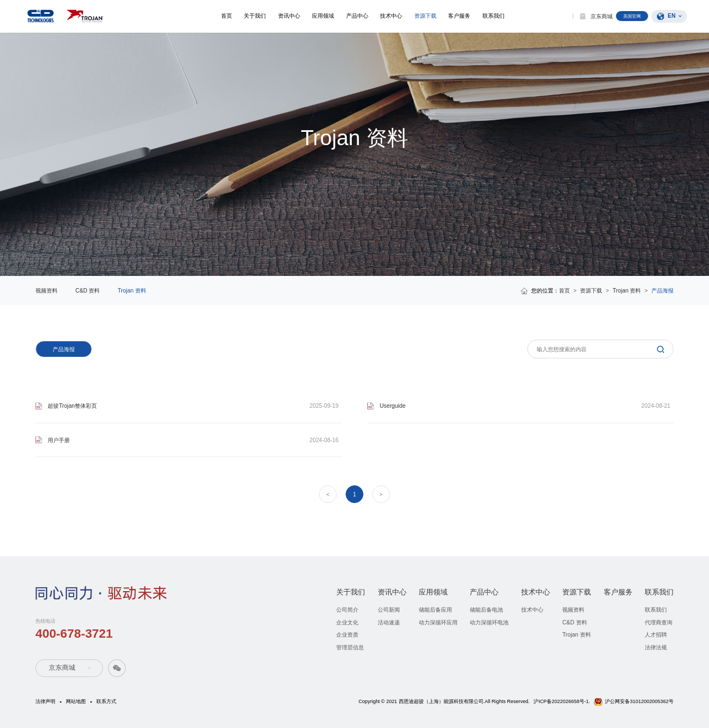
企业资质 (347, 635)
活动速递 (389, 622)
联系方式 (106, 701)
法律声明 (45, 701)
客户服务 (459, 16)
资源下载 (424, 16)
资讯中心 (287, 16)
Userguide (392, 406)
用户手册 (59, 440)
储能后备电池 (486, 610)
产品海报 (64, 349)
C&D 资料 (88, 291)
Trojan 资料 (132, 291)
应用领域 (321, 16)
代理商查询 (659, 622)
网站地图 (76, 701)
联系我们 (493, 16)
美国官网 (632, 16)
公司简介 (347, 610)
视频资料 (47, 291)
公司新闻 (389, 610)
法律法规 (656, 647)
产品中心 (356, 16)
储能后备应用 (435, 610)
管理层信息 (350, 647)
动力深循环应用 (438, 622)
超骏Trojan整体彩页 (72, 406)
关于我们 (253, 16)
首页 (224, 16)
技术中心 (390, 16)
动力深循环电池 (489, 622)
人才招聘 (656, 635)
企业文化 (347, 622)
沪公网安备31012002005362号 (639, 701)
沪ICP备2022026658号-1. (562, 701)
